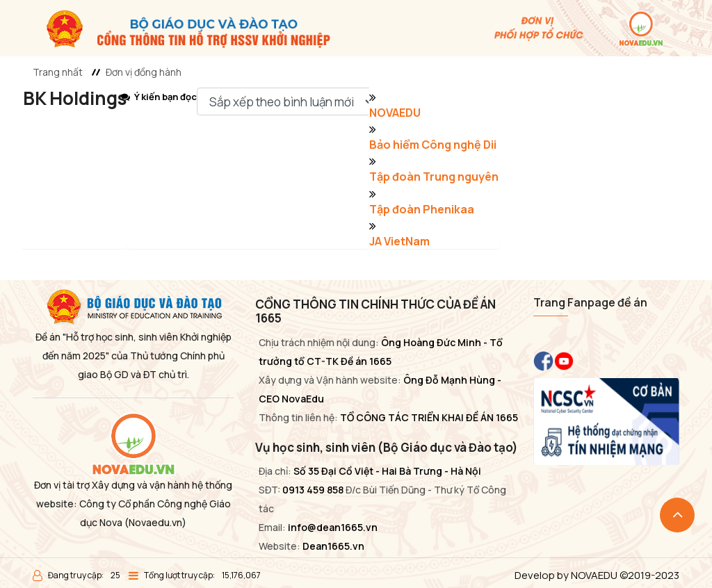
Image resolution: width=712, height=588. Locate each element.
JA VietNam (399, 241)
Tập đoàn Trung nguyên (434, 177)
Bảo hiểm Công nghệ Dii (433, 145)
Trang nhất (58, 72)
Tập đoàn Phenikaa (422, 209)
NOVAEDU (395, 113)
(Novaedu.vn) (155, 522)
